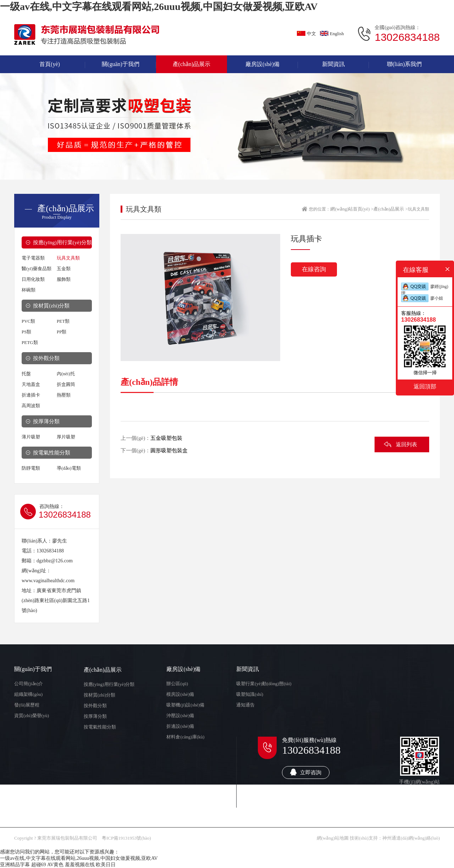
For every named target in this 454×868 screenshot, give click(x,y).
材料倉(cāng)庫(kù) (185, 737)
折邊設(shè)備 (180, 726)
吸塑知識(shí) (250, 694)
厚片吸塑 (66, 437)
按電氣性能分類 (52, 453)
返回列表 (406, 444)
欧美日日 (106, 865)
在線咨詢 (314, 269)
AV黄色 (55, 865)
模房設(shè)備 (180, 694)
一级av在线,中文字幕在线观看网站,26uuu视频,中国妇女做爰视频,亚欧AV (159, 7)
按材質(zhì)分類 (51, 306)
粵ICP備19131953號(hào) (126, 838)
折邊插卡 (31, 395)
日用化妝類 (33, 279)
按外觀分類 (46, 358)
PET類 (63, 321)
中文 (306, 34)
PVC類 (28, 321)
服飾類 (64, 279)
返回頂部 (425, 386)
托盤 (26, 374)
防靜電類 (31, 468)
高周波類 (31, 406)
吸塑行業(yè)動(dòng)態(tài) (264, 684)
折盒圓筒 (66, 384)
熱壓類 (64, 395)
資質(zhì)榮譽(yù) (32, 716)
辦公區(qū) (177, 684)
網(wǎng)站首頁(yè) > (352, 209)
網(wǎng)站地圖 (333, 838)
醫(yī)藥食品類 (37, 269)
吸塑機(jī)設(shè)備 (185, 705)
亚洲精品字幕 (15, 865)
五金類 (64, 269)
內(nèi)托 (66, 374)
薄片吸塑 (31, 437)
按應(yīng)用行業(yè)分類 (62, 242)
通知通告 (245, 705)
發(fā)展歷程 (27, 705)
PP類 (62, 332)
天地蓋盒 (31, 384)
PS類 (26, 332)
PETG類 (30, 342)
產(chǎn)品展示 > (391, 209)
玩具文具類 (68, 258)
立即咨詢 (306, 772)
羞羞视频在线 (80, 865)
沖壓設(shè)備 (180, 716)
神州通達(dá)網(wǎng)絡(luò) (411, 838)
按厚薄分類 (46, 421)
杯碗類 (29, 290)
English (332, 34)
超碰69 (39, 865)
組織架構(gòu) (28, 694)
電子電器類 (33, 258)
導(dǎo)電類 (69, 468)
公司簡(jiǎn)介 (29, 684)
